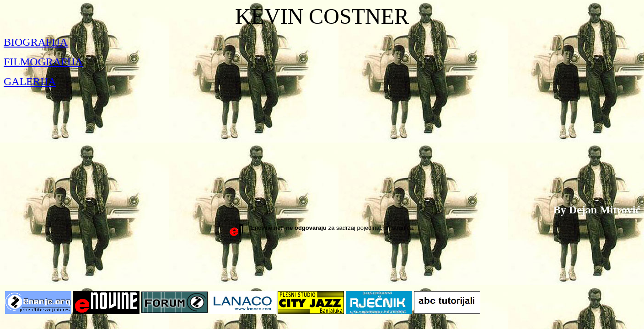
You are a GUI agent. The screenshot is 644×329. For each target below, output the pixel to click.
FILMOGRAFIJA (43, 62)
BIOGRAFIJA (36, 42)
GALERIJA (30, 81)
